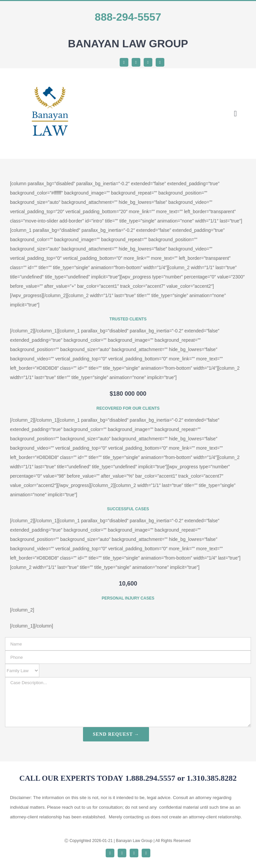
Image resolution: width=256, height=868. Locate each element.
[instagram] (148, 62)
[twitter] (136, 62)
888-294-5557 (128, 17)
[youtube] (160, 62)
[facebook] (124, 62)
